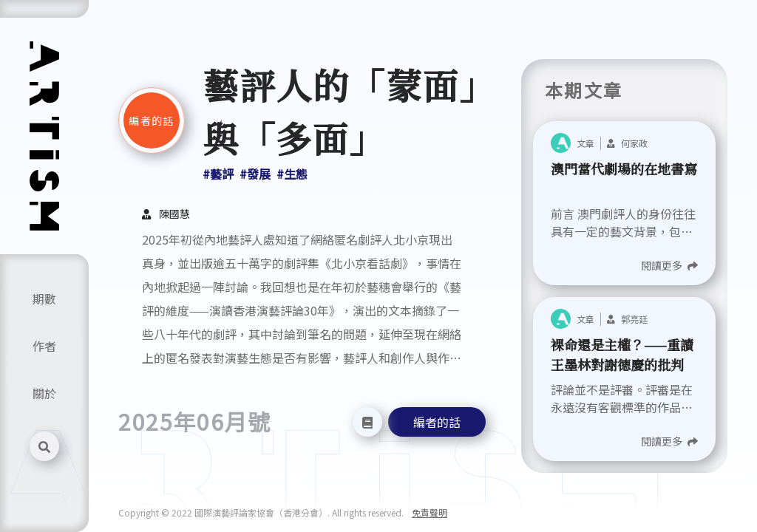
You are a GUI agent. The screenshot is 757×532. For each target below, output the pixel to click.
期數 (44, 299)
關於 (44, 393)
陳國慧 (174, 214)
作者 (44, 346)
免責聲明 (430, 512)
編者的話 (437, 422)
